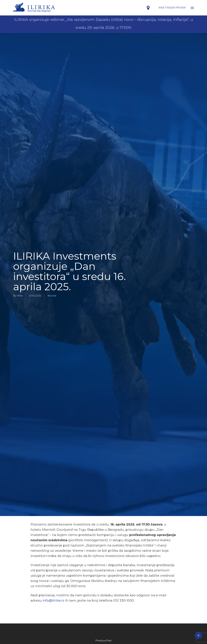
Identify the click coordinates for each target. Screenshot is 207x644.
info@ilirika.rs (53, 600)
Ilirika (20, 296)
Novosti (52, 296)
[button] (192, 8)
